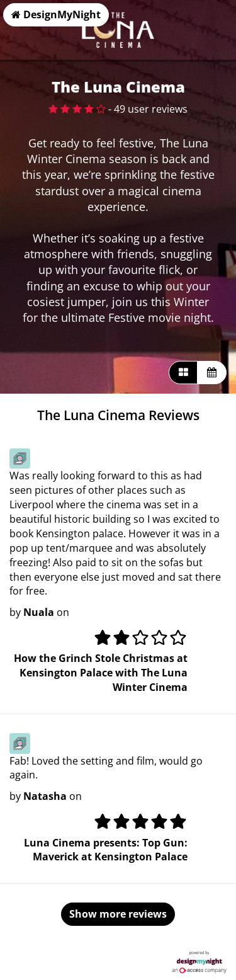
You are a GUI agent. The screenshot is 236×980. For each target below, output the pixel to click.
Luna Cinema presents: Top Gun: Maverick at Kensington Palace (106, 850)
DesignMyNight (56, 14)
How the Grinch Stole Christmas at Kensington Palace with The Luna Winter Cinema (101, 673)
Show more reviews (118, 914)
